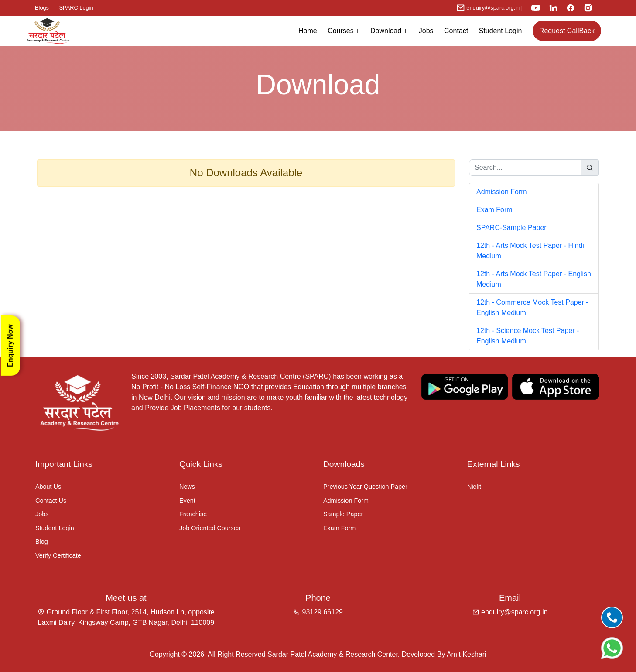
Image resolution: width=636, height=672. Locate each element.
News (187, 487)
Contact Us (51, 501)
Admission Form (502, 192)
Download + (392, 31)
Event (187, 501)
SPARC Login (76, 8)
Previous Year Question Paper (365, 487)
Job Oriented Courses (210, 528)
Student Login (501, 31)
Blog (42, 542)
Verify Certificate (58, 555)
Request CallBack (567, 31)
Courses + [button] (344, 31)
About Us (48, 487)
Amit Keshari (467, 654)
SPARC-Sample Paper (511, 228)
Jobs (426, 31)
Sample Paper (343, 514)
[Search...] (525, 168)
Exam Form (494, 210)
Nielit (474, 487)
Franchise (193, 514)
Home (308, 31)
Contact (456, 31)
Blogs (42, 8)
